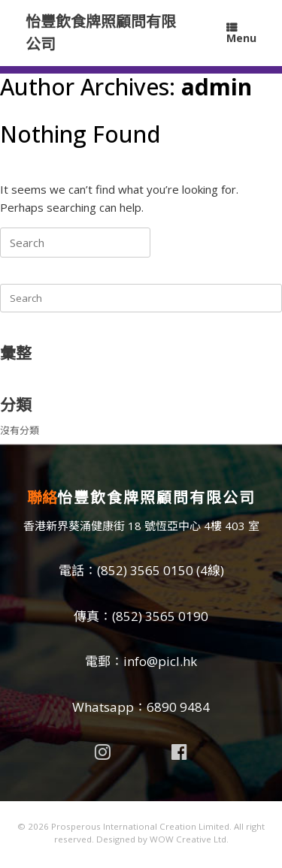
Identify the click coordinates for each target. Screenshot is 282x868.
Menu (241, 34)
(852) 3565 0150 (145, 570)
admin (217, 87)
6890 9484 (178, 707)
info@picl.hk (160, 661)
